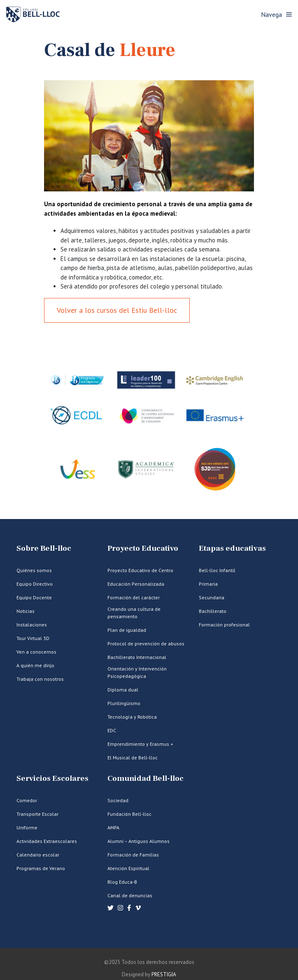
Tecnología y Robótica (132, 717)
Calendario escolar (38, 855)
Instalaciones (32, 625)
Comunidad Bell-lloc (146, 779)
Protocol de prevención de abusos (146, 644)
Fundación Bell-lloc (129, 814)
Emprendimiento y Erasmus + (140, 744)
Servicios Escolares (52, 779)
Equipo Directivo (35, 584)
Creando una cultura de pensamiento (134, 613)
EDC (112, 730)
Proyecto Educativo (143, 548)
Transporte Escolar (37, 814)
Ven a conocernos (36, 652)
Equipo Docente (34, 597)
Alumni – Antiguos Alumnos (139, 841)
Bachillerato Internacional (137, 657)
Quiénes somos (34, 570)
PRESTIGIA (164, 974)
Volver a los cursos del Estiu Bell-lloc (117, 310)
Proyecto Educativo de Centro (140, 570)
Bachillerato (213, 611)
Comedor (27, 800)
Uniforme (27, 828)
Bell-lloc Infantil (217, 570)
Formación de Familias (133, 855)
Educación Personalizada (136, 584)
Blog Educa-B (122, 882)
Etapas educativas (232, 548)
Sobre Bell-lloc (44, 548)
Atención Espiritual (128, 868)
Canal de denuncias (130, 895)
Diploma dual (123, 690)
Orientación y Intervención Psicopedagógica (137, 672)
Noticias (26, 611)
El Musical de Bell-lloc (133, 758)
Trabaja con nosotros (40, 679)
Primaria (208, 584)
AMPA (113, 828)
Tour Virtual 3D (33, 638)
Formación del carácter (134, 597)
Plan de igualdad (127, 630)
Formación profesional (224, 625)
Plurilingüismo (124, 703)
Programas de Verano (41, 868)
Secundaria (212, 597)
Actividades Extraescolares (47, 841)
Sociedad (118, 800)
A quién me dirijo (35, 665)
